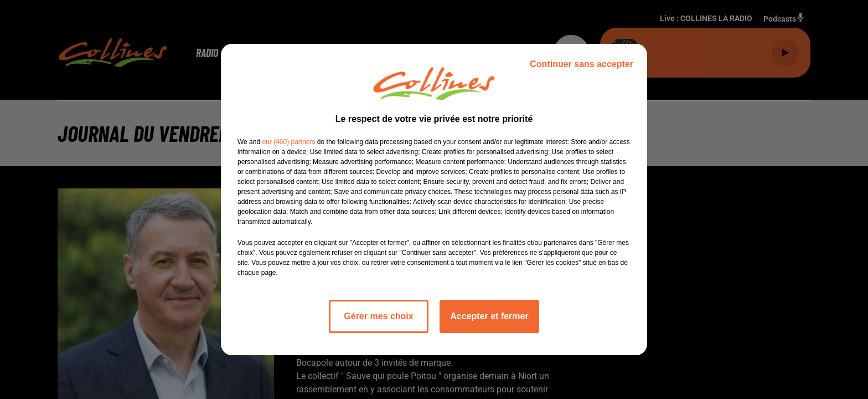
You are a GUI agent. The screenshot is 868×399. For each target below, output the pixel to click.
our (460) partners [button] (288, 142)
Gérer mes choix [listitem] (378, 316)
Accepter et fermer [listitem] (489, 316)
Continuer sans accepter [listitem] (582, 64)
